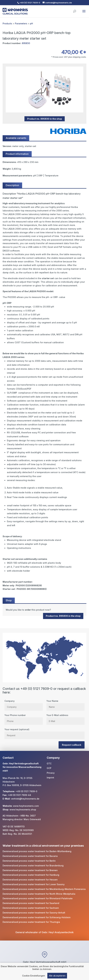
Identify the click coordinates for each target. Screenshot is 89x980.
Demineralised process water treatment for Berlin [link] (29, 861)
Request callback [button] (72, 745)
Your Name (66, 704)
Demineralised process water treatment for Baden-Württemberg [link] (37, 851)
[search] (75, 10)
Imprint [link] (50, 778)
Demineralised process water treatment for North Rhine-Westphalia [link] (39, 894)
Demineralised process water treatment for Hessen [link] (30, 880)
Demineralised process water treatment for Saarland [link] (31, 903)
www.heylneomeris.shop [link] (23, 810)
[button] (84, 13)
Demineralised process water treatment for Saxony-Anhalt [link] (34, 913)
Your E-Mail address (66, 718)
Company (24, 704)
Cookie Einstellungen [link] (34, 976)
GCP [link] (49, 768)
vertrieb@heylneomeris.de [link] (25, 799)
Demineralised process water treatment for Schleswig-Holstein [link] (37, 917)
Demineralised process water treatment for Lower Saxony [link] (34, 884)
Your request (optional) (44, 732)
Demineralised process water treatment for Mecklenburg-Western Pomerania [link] (44, 889)
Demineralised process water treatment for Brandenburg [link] (33, 866)
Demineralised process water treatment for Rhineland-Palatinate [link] (38, 898)
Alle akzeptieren (57, 976)
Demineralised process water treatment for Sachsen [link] (31, 908)
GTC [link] (49, 763)
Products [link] (7, 23)
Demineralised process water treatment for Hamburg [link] (31, 875)
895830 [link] (26, 43)
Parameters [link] (21, 23)
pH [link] (31, 23)
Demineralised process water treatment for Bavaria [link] (30, 856)
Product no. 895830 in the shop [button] (45, 119)
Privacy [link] (51, 773)
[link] (44, 610)
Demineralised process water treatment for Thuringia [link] (31, 922)
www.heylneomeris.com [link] (26, 806)
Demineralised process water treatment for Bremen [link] (30, 870)
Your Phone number (24, 718)
